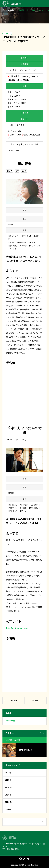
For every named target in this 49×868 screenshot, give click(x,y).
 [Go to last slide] (40, 733)
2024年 (8, 787)
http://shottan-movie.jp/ (17, 628)
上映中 (8, 810)
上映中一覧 (10, 721)
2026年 (8, 802)
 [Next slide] (43, 733)
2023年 (8, 780)
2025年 (8, 795)
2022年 (8, 773)
